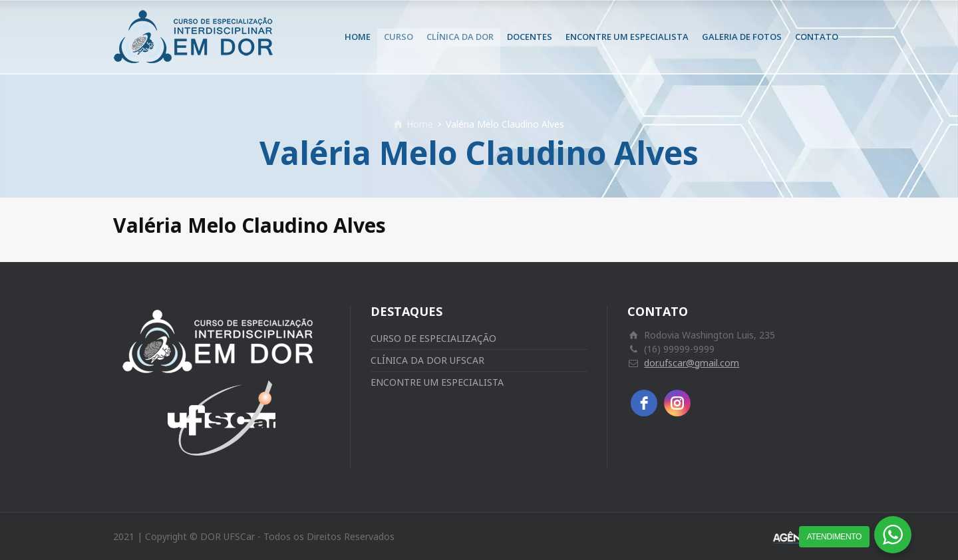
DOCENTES (530, 37)
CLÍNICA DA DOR (460, 37)
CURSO (399, 37)
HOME (358, 37)
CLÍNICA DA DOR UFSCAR (427, 360)
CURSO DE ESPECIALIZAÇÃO (433, 338)
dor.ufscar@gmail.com (692, 363)
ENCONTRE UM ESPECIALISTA (627, 37)
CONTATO (817, 37)
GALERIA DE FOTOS (742, 37)
